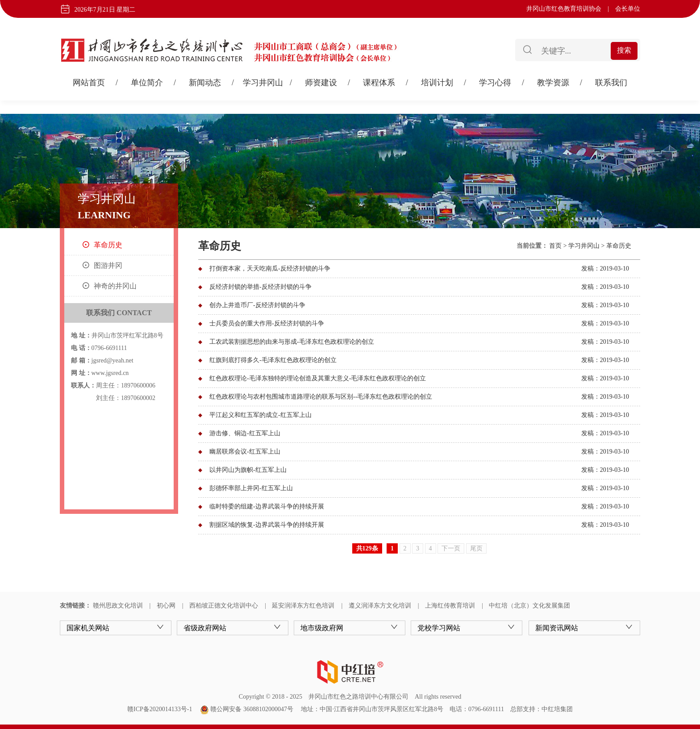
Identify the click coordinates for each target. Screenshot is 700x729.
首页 (555, 246)
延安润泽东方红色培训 (303, 606)
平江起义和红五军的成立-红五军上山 (260, 415)
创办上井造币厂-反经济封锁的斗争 (257, 305)
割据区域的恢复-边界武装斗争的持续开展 (267, 525)
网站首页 (89, 83)
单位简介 (147, 83)
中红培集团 (557, 709)
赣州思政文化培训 (118, 606)
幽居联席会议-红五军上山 (245, 452)
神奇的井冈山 (115, 286)
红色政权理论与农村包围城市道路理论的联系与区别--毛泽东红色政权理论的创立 (321, 397)
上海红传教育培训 (450, 606)
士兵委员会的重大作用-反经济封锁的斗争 (267, 323)
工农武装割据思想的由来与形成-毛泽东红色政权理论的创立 (292, 342)
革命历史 (108, 245)
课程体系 (379, 83)
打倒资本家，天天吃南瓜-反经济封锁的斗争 (270, 269)
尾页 (476, 548)
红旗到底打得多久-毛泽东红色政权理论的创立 (273, 360)
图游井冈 (108, 265)
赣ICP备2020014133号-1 (160, 709)
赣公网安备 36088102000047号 (247, 709)
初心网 (166, 606)
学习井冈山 (263, 83)
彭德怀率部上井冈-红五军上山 (251, 488)
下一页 (451, 548)
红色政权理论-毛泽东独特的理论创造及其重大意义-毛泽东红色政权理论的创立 (318, 378)
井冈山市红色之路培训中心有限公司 (358, 697)
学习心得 (495, 83)
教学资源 (553, 83)
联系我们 (611, 83)
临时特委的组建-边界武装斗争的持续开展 (267, 506)
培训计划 (437, 83)
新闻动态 (205, 83)
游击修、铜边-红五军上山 (245, 433)
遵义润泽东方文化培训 (380, 606)
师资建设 (321, 83)
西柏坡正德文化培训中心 (224, 606)
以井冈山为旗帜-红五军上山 (248, 470)
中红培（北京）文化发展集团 (529, 606)
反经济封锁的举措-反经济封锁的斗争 (260, 287)
